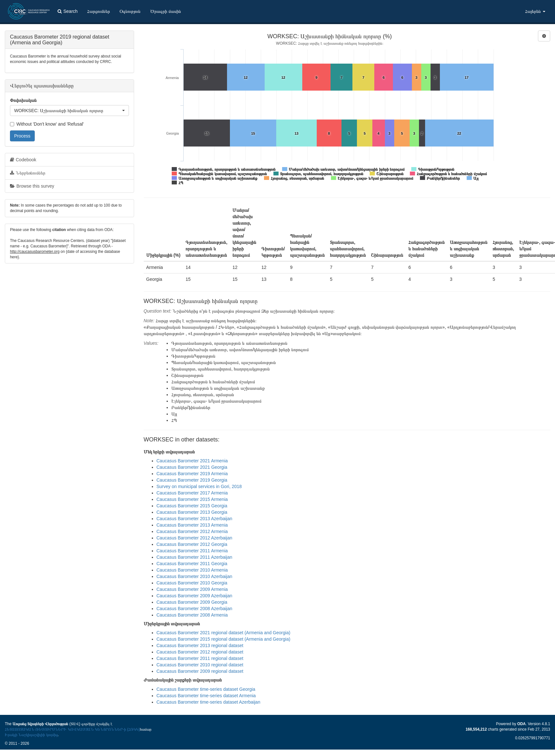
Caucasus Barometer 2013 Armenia (192, 525)
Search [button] (68, 11)
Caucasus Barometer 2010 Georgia (192, 583)
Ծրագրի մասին (166, 11)
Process (22, 136)
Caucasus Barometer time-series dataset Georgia (206, 689)
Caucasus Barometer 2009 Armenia (192, 589)
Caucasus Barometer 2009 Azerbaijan (195, 596)
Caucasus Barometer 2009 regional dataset (200, 671)
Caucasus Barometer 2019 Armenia (192, 474)
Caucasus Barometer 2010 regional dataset (200, 665)
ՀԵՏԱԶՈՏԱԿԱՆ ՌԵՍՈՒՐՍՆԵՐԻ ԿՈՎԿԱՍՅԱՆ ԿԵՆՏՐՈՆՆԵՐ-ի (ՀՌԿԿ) (72, 729)
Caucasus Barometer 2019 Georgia (192, 480)
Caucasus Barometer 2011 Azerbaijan (195, 557)
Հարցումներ (99, 11)
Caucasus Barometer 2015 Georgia (192, 506)
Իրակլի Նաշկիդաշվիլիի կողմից (31, 735)
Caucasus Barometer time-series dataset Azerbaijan (209, 702)
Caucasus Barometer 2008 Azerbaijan (195, 609)
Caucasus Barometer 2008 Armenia (192, 615)
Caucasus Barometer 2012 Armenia (192, 531)
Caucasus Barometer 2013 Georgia (192, 512)
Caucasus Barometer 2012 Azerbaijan (195, 538)
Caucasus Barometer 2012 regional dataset (200, 652)
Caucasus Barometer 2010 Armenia (192, 570)
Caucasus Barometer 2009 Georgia (192, 602)
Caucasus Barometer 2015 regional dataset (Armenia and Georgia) (223, 639)
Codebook (23, 160)
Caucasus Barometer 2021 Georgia (192, 467)
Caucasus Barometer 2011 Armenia (192, 551)
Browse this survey (32, 186)
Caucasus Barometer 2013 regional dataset (200, 645)
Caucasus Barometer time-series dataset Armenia (206, 696)
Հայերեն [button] (535, 11)
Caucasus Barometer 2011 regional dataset (200, 658)
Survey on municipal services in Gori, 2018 (199, 486)
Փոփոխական (23, 100)
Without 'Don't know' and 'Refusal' (47, 124)
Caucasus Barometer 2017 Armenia (192, 493)
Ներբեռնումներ (28, 173)
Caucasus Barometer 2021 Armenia (192, 461)
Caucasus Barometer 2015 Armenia (192, 499)
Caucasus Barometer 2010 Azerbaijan (195, 576)
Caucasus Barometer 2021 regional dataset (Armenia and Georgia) (223, 633)
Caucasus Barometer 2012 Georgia (192, 544)
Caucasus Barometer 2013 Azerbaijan (195, 519)
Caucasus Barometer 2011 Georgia (192, 564)
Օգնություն (130, 11)
